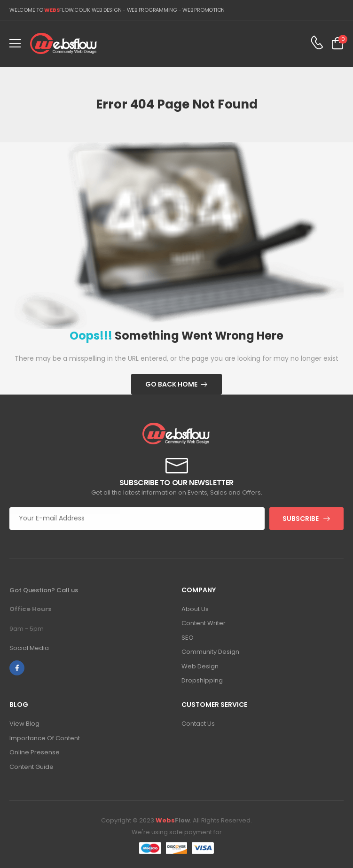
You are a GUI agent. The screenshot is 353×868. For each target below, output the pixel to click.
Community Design (210, 652)
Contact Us (198, 724)
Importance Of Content (45, 738)
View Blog (24, 724)
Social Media (29, 648)
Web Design (200, 666)
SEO (188, 638)
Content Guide (31, 767)
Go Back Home (171, 384)
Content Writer (204, 623)
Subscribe (301, 519)
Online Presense (35, 752)
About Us (195, 609)
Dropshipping (202, 680)
